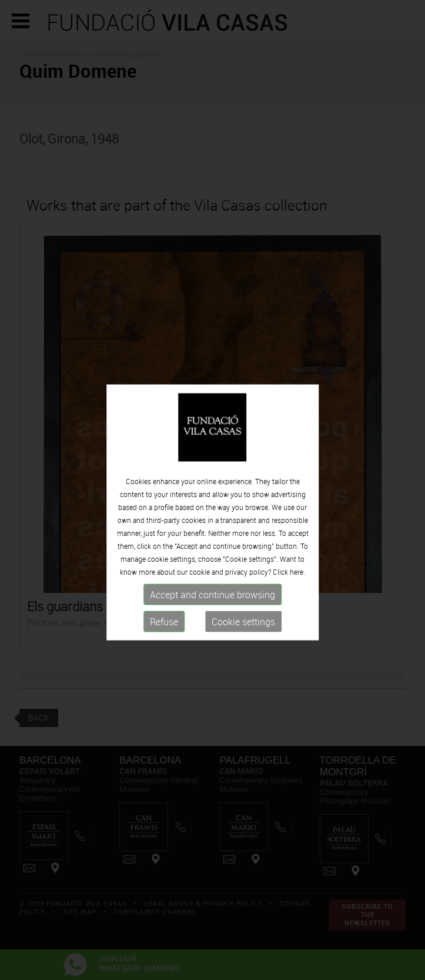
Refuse (164, 628)
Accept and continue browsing (212, 601)
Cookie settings (243, 628)
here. (297, 578)
